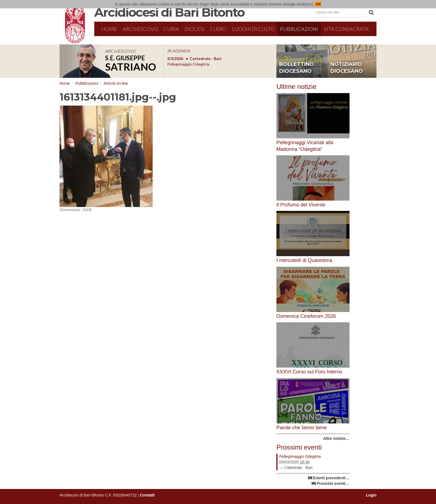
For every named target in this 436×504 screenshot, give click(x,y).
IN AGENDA (179, 51)
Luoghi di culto (253, 29)
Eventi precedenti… (331, 478)
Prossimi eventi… (333, 483)
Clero (218, 29)
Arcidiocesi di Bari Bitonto (169, 12)
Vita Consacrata (346, 29)
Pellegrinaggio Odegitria (300, 456)
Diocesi (195, 29)
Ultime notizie (296, 87)
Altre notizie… (336, 438)
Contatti (147, 495)
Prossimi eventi (299, 447)
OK (318, 4)
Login (371, 495)
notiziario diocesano (347, 68)
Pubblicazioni (299, 29)
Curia (171, 29)
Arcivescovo (140, 29)
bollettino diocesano (297, 68)
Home (109, 29)
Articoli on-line (116, 83)
